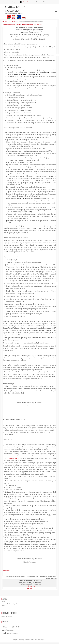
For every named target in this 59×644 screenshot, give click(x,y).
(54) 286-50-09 (9, 630)
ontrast (23, 2)
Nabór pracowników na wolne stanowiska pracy (22, 25)
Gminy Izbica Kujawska (10, 21)
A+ (28, 2)
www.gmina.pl (43, 640)
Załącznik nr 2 (6, 571)
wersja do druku (30, 586)
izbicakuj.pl (53, 2)
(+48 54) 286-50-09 (14, 627)
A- (30, 2)
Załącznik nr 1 (6, 568)
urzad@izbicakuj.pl (12, 633)
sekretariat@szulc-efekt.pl (32, 640)
